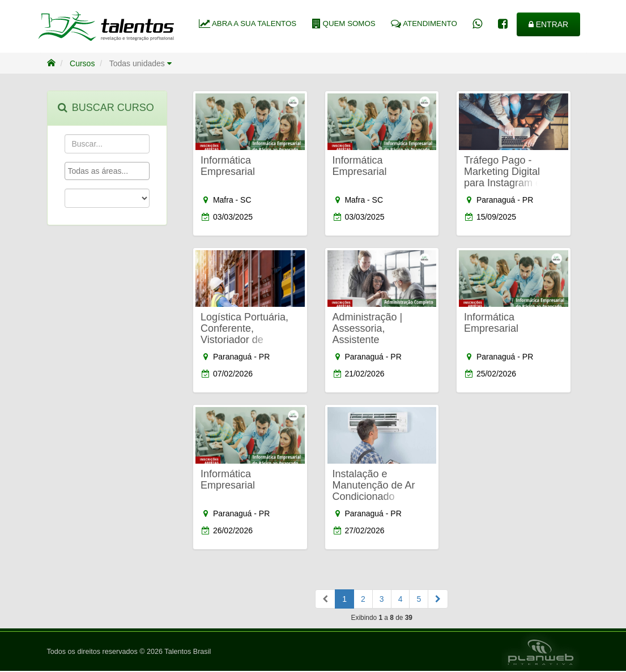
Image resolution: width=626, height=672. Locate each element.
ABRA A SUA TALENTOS (248, 23)
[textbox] (110, 171)
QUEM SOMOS (344, 23)
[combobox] (107, 171)
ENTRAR (548, 24)
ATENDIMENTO (424, 23)
